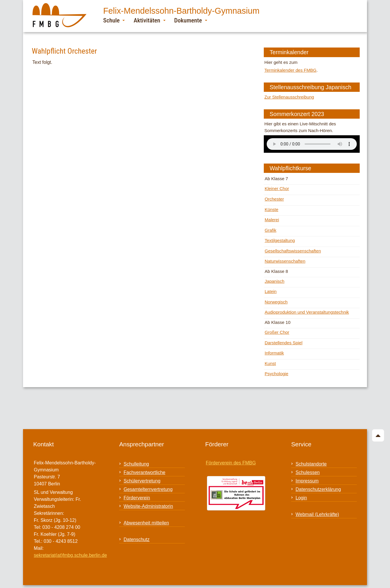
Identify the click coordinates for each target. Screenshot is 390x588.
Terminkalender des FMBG (290, 70)
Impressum (307, 481)
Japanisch (275, 281)
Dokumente (191, 20)
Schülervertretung (142, 481)
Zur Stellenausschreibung (289, 97)
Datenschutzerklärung (318, 489)
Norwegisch (276, 302)
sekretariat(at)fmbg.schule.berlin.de (70, 555)
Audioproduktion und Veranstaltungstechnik (307, 312)
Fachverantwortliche (144, 472)
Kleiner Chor (277, 188)
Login (301, 498)
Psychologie (276, 374)
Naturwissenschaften (285, 261)
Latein (271, 291)
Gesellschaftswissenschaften (293, 251)
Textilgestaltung (280, 240)
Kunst (270, 363)
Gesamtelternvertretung (148, 489)
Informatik (274, 353)
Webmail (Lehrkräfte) (317, 514)
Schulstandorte (311, 464)
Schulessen (308, 472)
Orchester (274, 199)
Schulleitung (136, 464)
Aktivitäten (149, 20)
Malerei (272, 220)
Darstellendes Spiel (284, 343)
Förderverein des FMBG (231, 463)
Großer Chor (277, 332)
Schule (114, 20)
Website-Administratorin (148, 506)
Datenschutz (137, 539)
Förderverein (137, 498)
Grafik (270, 230)
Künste (272, 209)
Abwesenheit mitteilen (146, 523)
